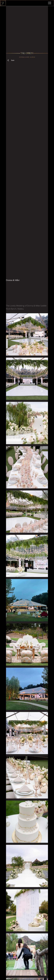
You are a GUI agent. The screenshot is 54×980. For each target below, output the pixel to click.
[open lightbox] (27, 334)
